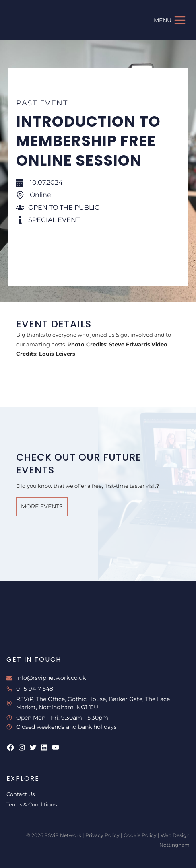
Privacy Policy (102, 835)
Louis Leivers (57, 354)
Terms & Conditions (32, 804)
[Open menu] (170, 20)
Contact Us (21, 794)
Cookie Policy (140, 835)
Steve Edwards (130, 344)
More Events (42, 506)
